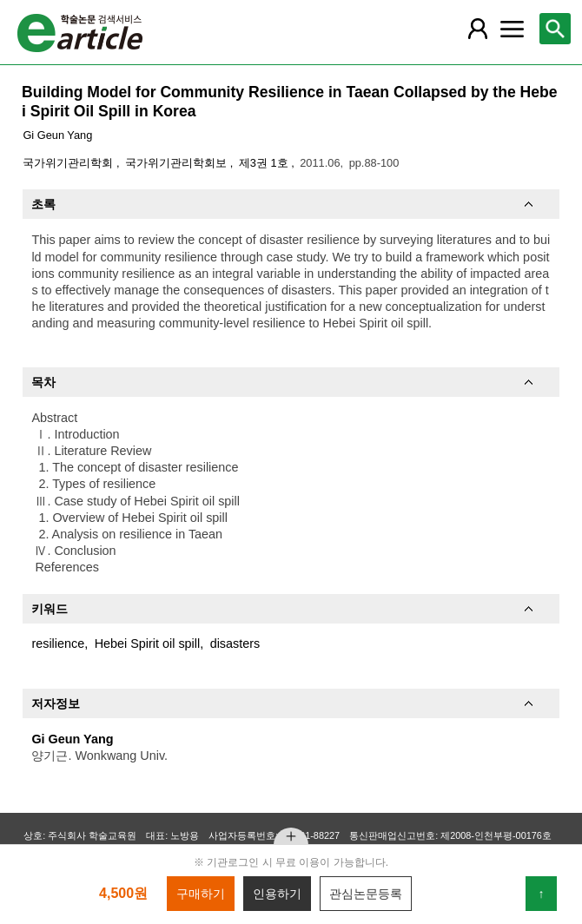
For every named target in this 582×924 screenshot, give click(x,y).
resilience (58, 643)
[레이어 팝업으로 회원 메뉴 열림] (478, 29)
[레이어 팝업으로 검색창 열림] (555, 29)
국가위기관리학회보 (178, 163)
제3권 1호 (265, 163)
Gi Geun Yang (57, 135)
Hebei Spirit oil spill (148, 643)
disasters (235, 643)
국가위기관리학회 (69, 163)
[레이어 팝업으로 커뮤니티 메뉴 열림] (512, 29)
